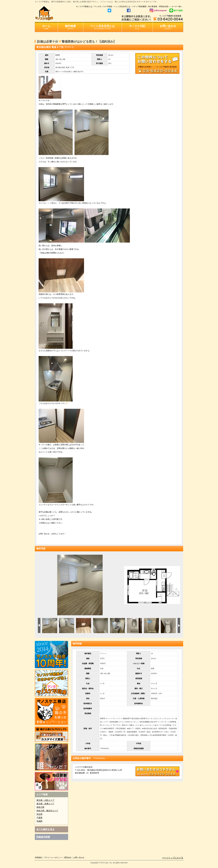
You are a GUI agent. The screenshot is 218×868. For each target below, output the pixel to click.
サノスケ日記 (137, 27)
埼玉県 (39, 814)
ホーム (46, 27)
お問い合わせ (168, 27)
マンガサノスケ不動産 (103, 7)
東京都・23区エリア (45, 800)
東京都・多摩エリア (45, 804)
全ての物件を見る (45, 829)
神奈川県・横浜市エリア (47, 811)
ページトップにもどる (173, 858)
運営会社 (68, 858)
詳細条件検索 (43, 837)
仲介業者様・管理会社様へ (159, 7)
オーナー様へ (177, 7)
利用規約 (38, 858)
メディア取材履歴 (139, 7)
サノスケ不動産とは (84, 7)
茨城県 (39, 821)
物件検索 (70, 27)
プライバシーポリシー (53, 858)
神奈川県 (40, 807)
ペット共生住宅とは (122, 7)
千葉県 (39, 818)
